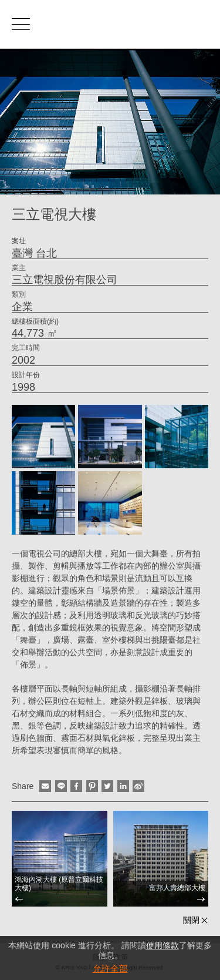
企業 (22, 307)
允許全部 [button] (110, 969)
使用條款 (163, 945)
